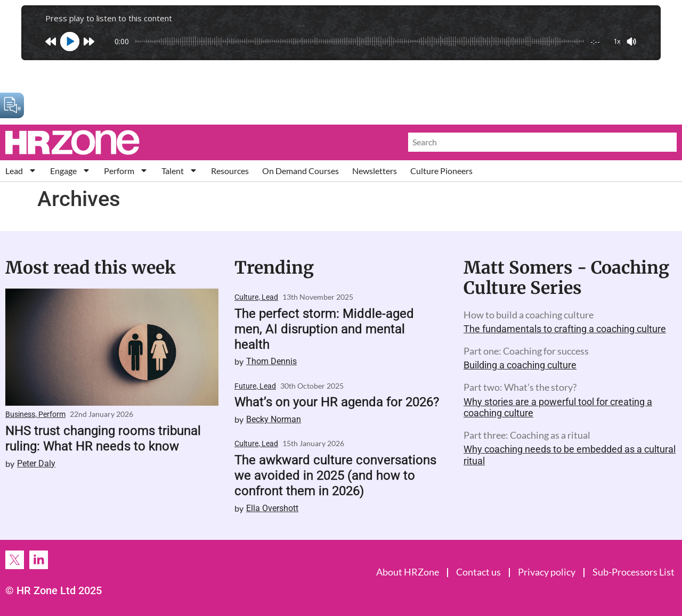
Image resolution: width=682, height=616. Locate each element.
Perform (126, 171)
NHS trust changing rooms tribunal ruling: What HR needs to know (103, 438)
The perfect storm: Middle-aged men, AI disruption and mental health (324, 329)
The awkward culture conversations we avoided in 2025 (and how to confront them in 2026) (335, 475)
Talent (180, 171)
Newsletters (375, 171)
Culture (246, 297)
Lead (21, 171)
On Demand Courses (301, 171)
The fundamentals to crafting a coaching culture (565, 329)
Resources (230, 171)
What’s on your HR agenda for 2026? (337, 402)
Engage (70, 171)
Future (245, 386)
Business (20, 414)
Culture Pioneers (441, 171)
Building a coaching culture (520, 365)
